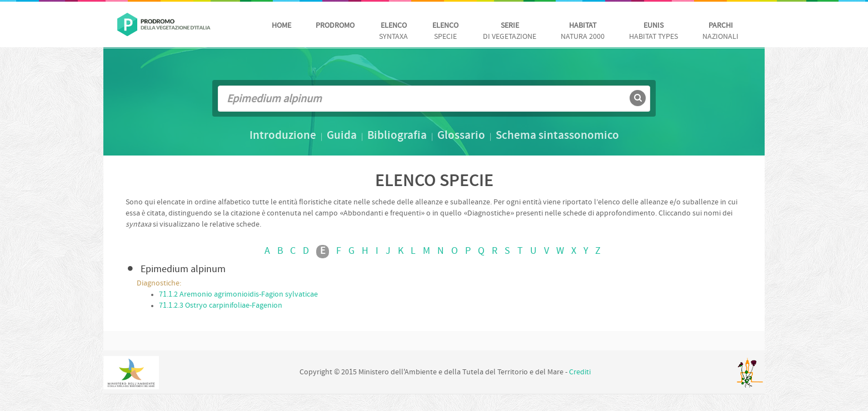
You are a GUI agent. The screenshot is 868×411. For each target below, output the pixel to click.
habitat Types (654, 31)
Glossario (461, 136)
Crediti (580, 372)
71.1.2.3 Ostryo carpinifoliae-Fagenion (221, 306)
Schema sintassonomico (557, 136)
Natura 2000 (583, 31)
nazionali (720, 31)
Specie (445, 31)
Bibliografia (397, 136)
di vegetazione (510, 31)
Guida (342, 136)
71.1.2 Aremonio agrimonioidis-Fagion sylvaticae (238, 295)
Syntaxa (393, 31)
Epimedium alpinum (183, 270)
